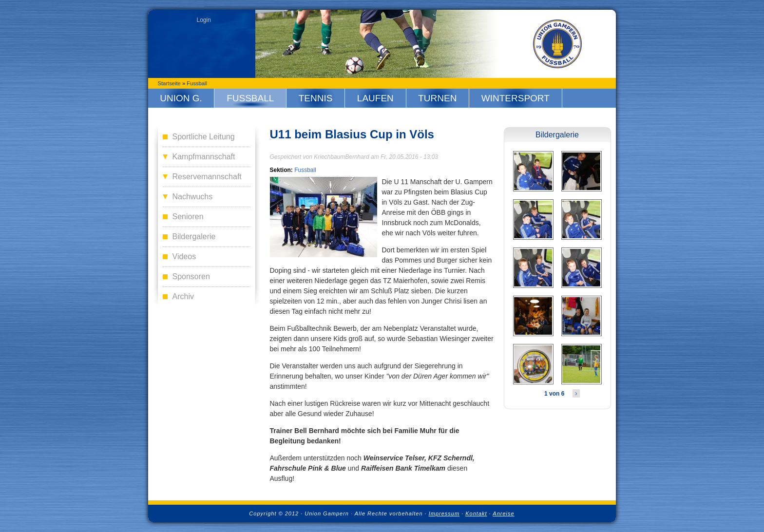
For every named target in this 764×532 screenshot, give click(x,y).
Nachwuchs (193, 197)
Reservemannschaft (207, 177)
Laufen (375, 98)
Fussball (197, 83)
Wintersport (516, 98)
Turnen (437, 98)
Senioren (188, 217)
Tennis (316, 98)
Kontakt (476, 513)
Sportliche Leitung (204, 137)
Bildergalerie (194, 237)
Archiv (183, 296)
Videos (184, 256)
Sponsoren (191, 276)
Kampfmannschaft (204, 157)
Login (204, 20)
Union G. (181, 98)
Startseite (169, 83)
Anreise (503, 513)
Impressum (444, 513)
